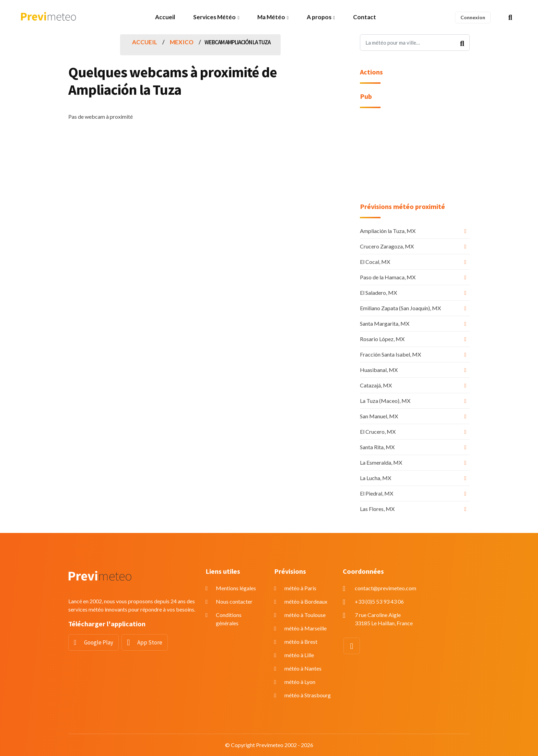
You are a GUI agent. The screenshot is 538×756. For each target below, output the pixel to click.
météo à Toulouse (305, 615)
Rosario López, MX (382, 339)
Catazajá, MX (376, 385)
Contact (365, 17)
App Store (150, 642)
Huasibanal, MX (379, 370)
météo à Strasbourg (308, 695)
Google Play (99, 642)
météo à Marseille (306, 628)
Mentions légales (236, 588)
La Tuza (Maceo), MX (385, 401)
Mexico (182, 42)
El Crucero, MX (378, 432)
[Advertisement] (415, 160)
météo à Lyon (300, 682)
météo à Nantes (303, 668)
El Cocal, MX (375, 262)
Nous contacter (234, 601)
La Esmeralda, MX (381, 462)
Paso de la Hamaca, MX (388, 277)
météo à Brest (301, 642)
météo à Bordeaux (306, 601)
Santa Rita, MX (377, 447)
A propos (319, 17)
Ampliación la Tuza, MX (388, 231)
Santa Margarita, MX (385, 323)
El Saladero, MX (378, 293)
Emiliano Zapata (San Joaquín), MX (400, 308)
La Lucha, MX (376, 478)
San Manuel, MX (379, 416)
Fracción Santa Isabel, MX (390, 354)
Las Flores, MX (377, 509)
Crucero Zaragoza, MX (387, 246)
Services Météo (214, 17)
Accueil (165, 17)
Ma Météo (271, 17)
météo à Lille (299, 655)
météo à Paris (300, 588)
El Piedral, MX (377, 493)
